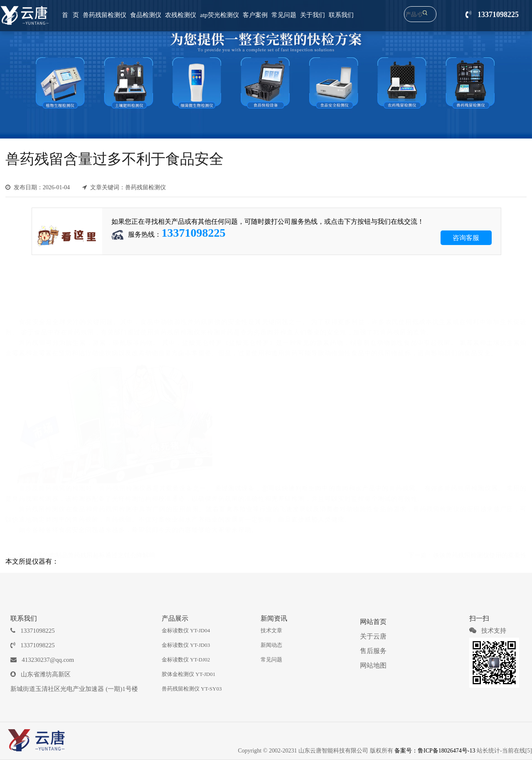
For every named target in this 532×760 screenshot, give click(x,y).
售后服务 (373, 651)
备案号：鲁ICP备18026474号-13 (435, 751)
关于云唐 (373, 636)
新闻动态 (271, 645)
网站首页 (373, 622)
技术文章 (271, 630)
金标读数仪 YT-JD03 (186, 645)
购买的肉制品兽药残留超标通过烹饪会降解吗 (93, 554)
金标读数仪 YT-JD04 (186, 630)
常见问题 (271, 660)
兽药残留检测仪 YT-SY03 (192, 689)
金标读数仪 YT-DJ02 (186, 660)
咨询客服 (466, 238)
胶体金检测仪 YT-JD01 (188, 674)
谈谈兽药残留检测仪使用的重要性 (480, 554)
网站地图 (373, 665)
